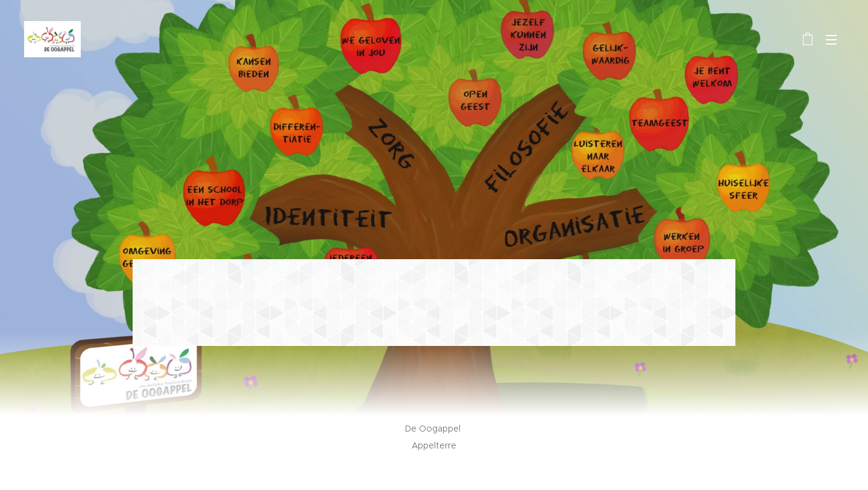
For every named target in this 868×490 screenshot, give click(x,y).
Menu (831, 40)
